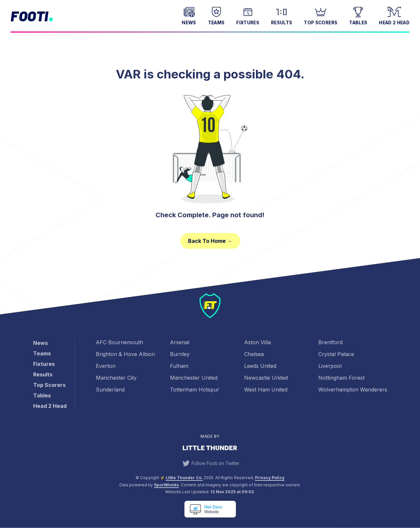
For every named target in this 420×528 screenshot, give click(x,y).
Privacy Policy (270, 478)
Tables (358, 15)
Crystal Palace (336, 354)
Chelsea (254, 354)
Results (282, 15)
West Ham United (266, 390)
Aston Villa (257, 342)
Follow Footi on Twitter (210, 463)
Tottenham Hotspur (195, 390)
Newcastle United (266, 378)
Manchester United (194, 378)
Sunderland (110, 390)
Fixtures (248, 15)
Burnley (180, 354)
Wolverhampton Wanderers (353, 390)
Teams (216, 15)
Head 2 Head (394, 15)
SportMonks (166, 485)
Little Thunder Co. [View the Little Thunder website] (184, 478)
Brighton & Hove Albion (125, 354)
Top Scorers (321, 15)
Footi (29, 16)
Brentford (330, 342)
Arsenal (180, 342)
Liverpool (330, 366)
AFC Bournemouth (119, 342)
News (189, 15)
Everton (106, 366)
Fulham (179, 366)
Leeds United (260, 366)
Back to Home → (210, 241)
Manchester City (116, 378)
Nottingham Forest (341, 378)
